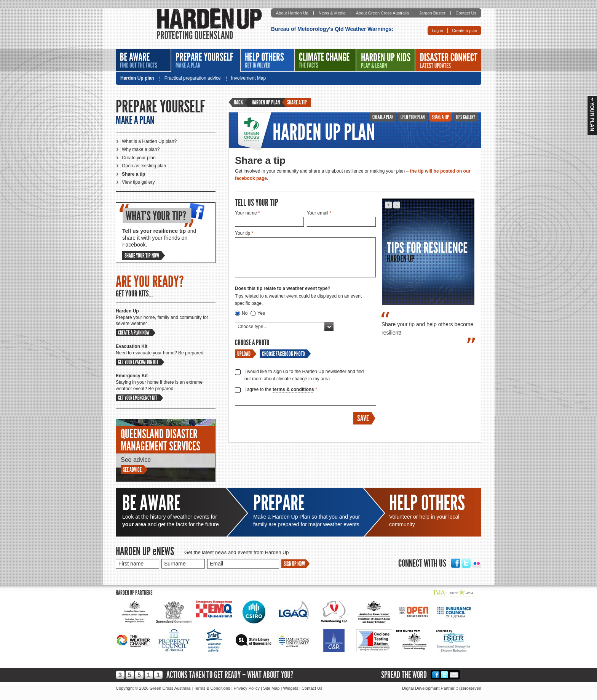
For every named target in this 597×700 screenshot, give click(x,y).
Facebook (455, 563)
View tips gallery (138, 182)
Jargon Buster (432, 13)
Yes (261, 313)
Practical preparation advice (193, 78)
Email (454, 675)
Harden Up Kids (385, 60)
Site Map (271, 688)
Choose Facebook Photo (283, 354)
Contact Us (466, 13)
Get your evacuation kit (138, 362)
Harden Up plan (137, 78)
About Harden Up (292, 13)
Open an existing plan (144, 166)
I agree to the (281, 390)
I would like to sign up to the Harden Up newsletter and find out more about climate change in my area (304, 375)
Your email (319, 213)
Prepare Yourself (206, 60)
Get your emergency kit (138, 398)
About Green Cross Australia (382, 13)
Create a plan (465, 30)
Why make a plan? (141, 149)
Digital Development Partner (428, 688)
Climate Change (325, 60)
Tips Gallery (465, 117)
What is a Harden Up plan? (149, 141)
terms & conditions (293, 389)
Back (238, 102)
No (245, 313)
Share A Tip (440, 117)
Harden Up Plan (324, 132)
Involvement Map (248, 78)
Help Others (267, 60)
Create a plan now (134, 333)
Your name (247, 213)
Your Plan (592, 115)
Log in (437, 30)
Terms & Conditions (212, 688)
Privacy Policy (247, 688)
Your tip (244, 233)
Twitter (466, 563)
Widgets (291, 688)
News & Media (332, 13)
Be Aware (143, 60)
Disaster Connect (448, 60)
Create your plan (139, 158)
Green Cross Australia (255, 131)
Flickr (477, 563)
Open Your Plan (413, 117)
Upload (244, 354)
